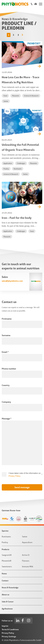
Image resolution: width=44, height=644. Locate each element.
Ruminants (18, 169)
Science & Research (31, 96)
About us (5, 595)
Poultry (6, 169)
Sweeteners (7, 566)
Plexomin (16, 96)
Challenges (21, 163)
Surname (6, 335)
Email (5, 352)
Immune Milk (28, 566)
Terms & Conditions (10, 629)
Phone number (9, 369)
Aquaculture (27, 542)
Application (8, 163)
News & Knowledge (10, 587)
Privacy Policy (14, 476)
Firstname (7, 319)
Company (6, 402)
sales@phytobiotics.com (12, 281)
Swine (6, 101)
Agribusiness (7, 609)
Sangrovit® (7, 555)
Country (6, 385)
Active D (26, 555)
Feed (5, 96)
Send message (22, 487)
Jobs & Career (8, 602)
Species (5, 531)
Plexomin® (7, 561)
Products (5, 549)
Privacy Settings (9, 636)
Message (7, 419)
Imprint (5, 626)
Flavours (26, 561)
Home (4, 573)
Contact (5, 581)
